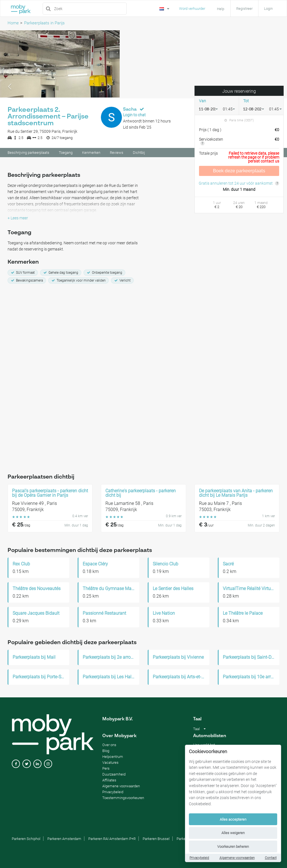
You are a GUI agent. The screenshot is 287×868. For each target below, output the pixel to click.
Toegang (66, 153)
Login (268, 9)
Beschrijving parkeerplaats (28, 153)
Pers (106, 768)
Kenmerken (91, 153)
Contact (271, 858)
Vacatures (110, 763)
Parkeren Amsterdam (64, 839)
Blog (106, 751)
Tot (246, 102)
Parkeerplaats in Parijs (44, 23)
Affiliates (109, 780)
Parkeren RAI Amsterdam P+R (112, 839)
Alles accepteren (233, 819)
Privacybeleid (199, 858)
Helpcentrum (113, 757)
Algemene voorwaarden (237, 858)
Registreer (244, 9)
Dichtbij (139, 153)
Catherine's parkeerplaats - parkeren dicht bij (141, 493)
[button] (9, 65)
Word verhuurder (192, 9)
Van (202, 102)
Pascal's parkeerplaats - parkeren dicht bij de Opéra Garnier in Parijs (50, 493)
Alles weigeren (233, 833)
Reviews (117, 153)
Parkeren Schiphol (26, 839)
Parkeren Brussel (156, 839)
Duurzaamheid (114, 774)
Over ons (109, 745)
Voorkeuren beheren (233, 847)
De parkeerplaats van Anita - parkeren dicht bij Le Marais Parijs (236, 493)
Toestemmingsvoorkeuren (123, 798)
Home (13, 23)
